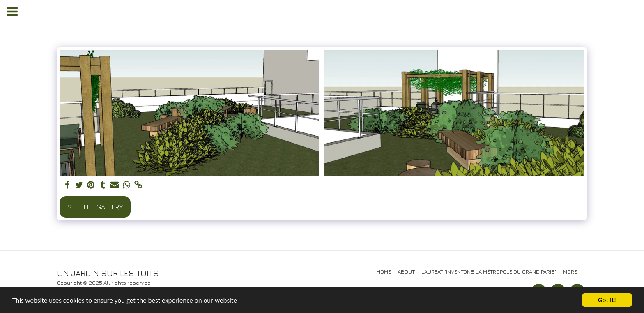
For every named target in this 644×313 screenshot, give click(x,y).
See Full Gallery (95, 207)
